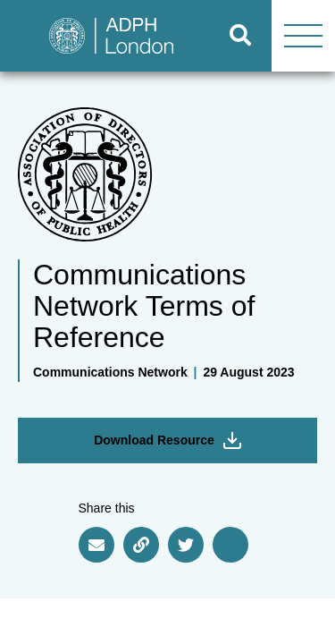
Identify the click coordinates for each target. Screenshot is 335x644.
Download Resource (167, 441)
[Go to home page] (105, 36)
